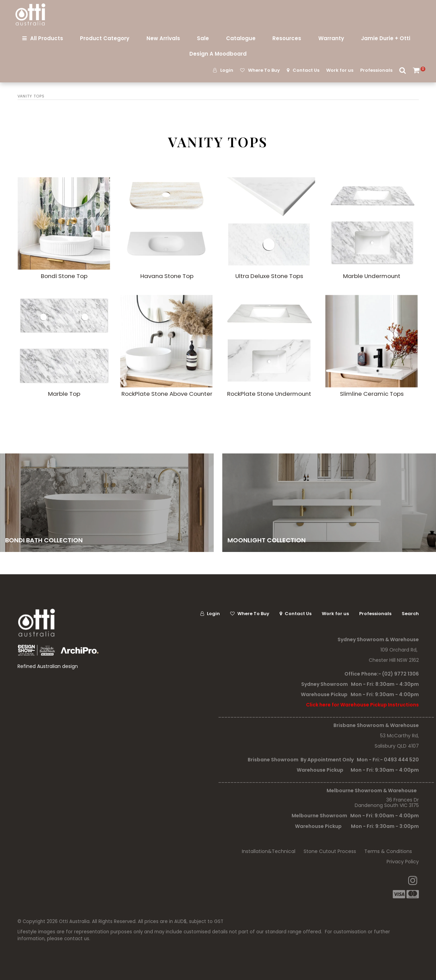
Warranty (331, 38)
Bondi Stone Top (64, 276)
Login (227, 70)
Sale (203, 38)
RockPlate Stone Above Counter (167, 394)
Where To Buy (264, 70)
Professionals (376, 70)
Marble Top (64, 394)
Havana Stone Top (167, 276)
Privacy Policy (403, 862)
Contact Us (306, 70)
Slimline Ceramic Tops (372, 394)
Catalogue (241, 38)
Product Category (105, 38)
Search (403, 70)
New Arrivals (163, 38)
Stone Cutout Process (330, 851)
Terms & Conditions (388, 851)
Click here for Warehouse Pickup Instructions (362, 705)
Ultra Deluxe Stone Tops (269, 276)
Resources (287, 38)
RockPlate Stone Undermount (269, 394)
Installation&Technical (269, 851)
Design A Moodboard (218, 54)
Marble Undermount (372, 276)
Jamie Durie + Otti (386, 38)
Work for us (340, 70)
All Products (47, 38)
